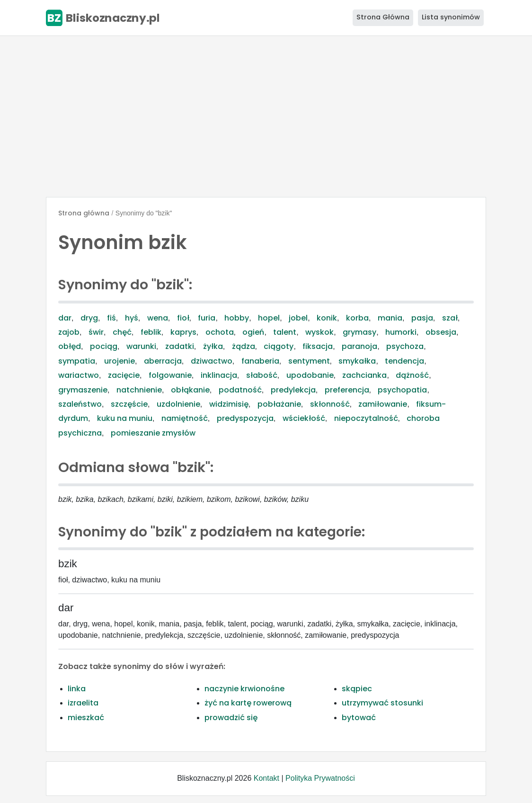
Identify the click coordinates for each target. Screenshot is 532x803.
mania (390, 318)
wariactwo (79, 375)
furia (207, 318)
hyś (132, 318)
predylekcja (293, 390)
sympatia (77, 361)
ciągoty (279, 346)
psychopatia (402, 390)
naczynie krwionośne (244, 689)
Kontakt (266, 778)
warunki (141, 346)
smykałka (357, 361)
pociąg (104, 346)
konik (327, 318)
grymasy (359, 332)
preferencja (347, 390)
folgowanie (170, 375)
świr (96, 332)
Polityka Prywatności (320, 778)
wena (158, 318)
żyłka (213, 346)
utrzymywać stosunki (382, 703)
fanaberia (260, 361)
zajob (69, 332)
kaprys (183, 332)
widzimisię (229, 404)
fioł (183, 318)
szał (450, 318)
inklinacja (219, 375)
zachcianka (364, 375)
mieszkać (86, 718)
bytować (359, 718)
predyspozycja (245, 418)
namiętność (185, 418)
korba (357, 318)
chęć (122, 332)
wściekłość (304, 418)
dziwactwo (212, 361)
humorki (401, 332)
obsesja (441, 332)
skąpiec (357, 689)
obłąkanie (190, 390)
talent (285, 332)
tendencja (404, 361)
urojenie (120, 361)
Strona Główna (383, 17)
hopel (269, 318)
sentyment (309, 361)
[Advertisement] (266, 116)
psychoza (405, 346)
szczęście (129, 404)
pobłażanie (279, 404)
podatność (240, 390)
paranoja (359, 346)
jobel (298, 318)
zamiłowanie (383, 404)
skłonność (330, 404)
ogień (253, 332)
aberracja (163, 361)
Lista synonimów (451, 17)
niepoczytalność (366, 418)
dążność (412, 375)
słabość (262, 375)
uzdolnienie (178, 404)
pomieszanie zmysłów (153, 433)
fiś (111, 318)
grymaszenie (83, 390)
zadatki (180, 346)
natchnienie (139, 390)
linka (77, 689)
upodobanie (310, 375)
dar (65, 318)
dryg (89, 318)
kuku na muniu (125, 418)
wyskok (319, 332)
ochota (220, 332)
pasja (422, 318)
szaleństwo (80, 404)
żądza (244, 346)
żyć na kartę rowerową (248, 703)
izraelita (83, 703)
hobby (237, 318)
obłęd (70, 346)
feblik (151, 332)
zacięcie (124, 375)
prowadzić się (231, 718)
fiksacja (318, 346)
